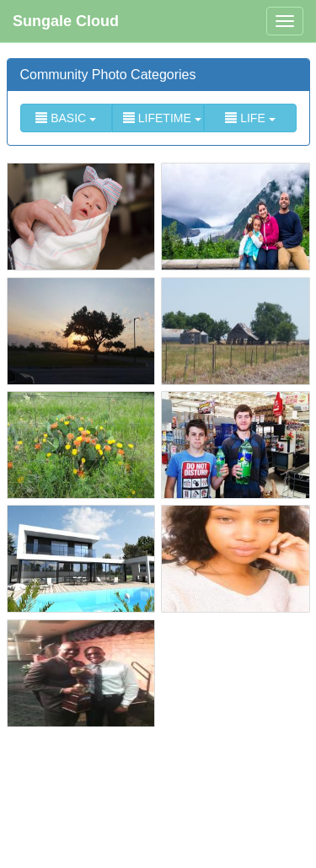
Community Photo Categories (108, 75)
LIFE (250, 118)
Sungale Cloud (66, 21)
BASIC (66, 118)
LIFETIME (162, 118)
